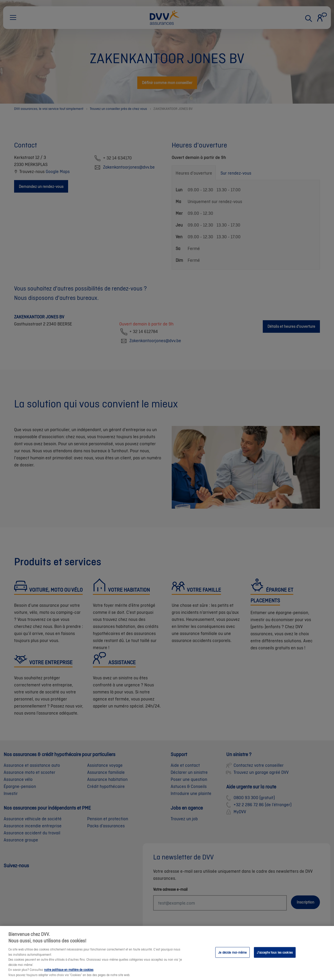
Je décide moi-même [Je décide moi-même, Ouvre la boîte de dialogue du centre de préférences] (232, 960)
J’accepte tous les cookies (275, 960)
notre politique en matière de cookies (69, 977)
